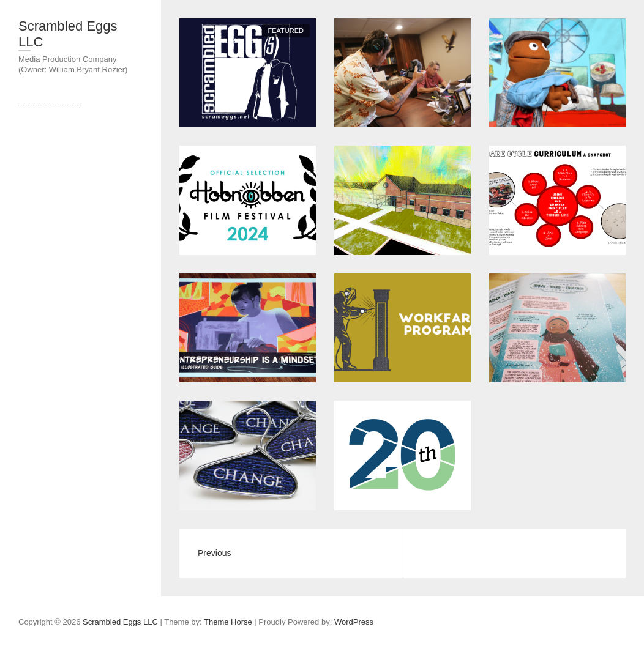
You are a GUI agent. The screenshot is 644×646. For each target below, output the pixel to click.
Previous (214, 553)
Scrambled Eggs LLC (68, 34)
